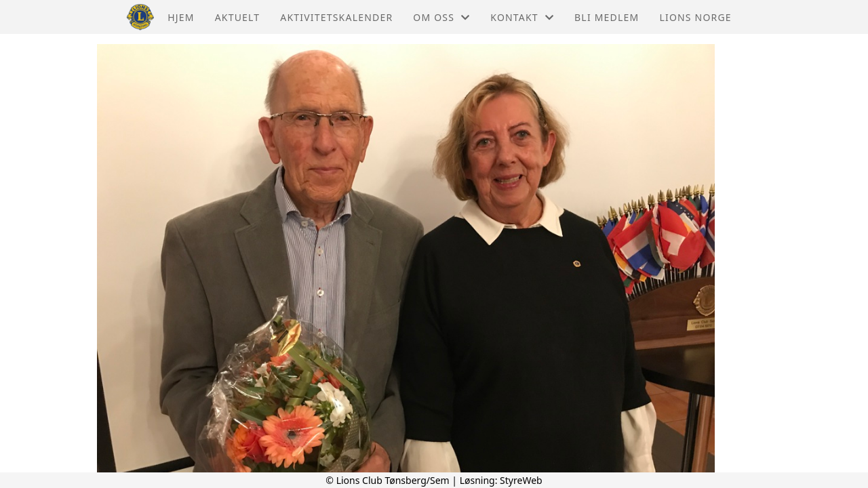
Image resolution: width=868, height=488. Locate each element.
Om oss (441, 17)
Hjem (181, 17)
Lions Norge (695, 17)
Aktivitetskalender (336, 17)
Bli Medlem (607, 17)
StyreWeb (521, 480)
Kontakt (522, 17)
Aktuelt (238, 17)
